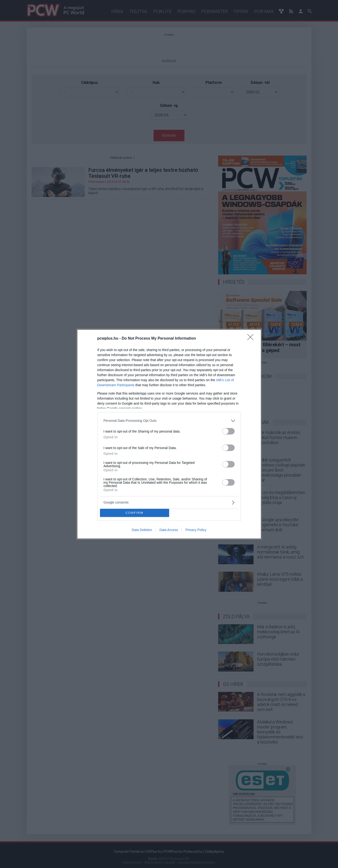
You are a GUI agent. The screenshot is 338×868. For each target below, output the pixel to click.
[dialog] (169, 434)
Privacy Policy (196, 530)
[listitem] (169, 421)
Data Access (169, 530)
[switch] (228, 431)
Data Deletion (142, 530)
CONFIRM (135, 513)
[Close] (252, 339)
